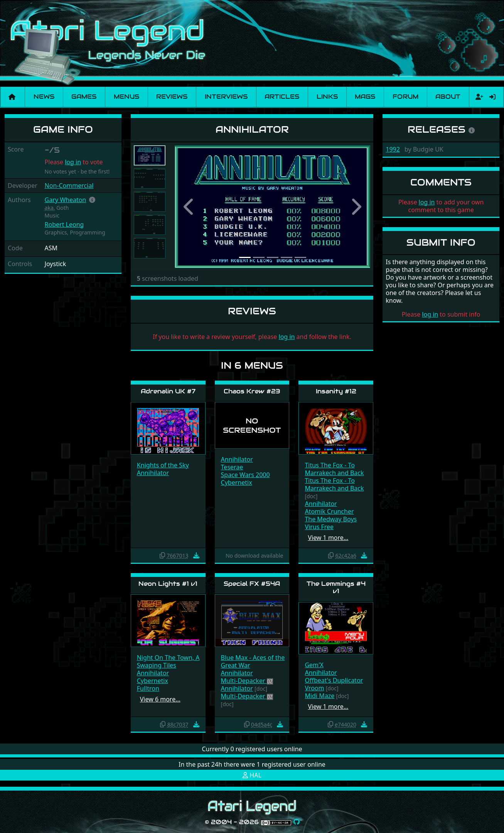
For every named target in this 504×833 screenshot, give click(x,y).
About (448, 97)
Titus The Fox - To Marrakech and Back (334, 469)
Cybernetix (237, 482)
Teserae (232, 467)
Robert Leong (64, 224)
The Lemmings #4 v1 (336, 587)
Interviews (226, 97)
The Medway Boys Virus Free (331, 523)
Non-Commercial (69, 185)
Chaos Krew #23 (252, 391)
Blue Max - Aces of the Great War (253, 661)
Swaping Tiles (157, 665)
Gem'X (314, 665)
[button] (92, 200)
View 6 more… (160, 699)
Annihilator (153, 473)
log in (73, 162)
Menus (126, 97)
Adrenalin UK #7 (168, 391)
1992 (393, 149)
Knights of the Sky (163, 465)
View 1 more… (328, 538)
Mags (365, 97)
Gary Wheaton (66, 200)
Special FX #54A (252, 584)
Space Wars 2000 (245, 475)
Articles (282, 97)
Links (327, 97)
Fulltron (148, 688)
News (44, 97)
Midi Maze (319, 696)
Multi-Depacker (244, 681)
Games (84, 97)
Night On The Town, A (168, 658)
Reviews (172, 97)
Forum (405, 97)
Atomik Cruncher (329, 511)
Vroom (314, 688)
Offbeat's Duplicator (334, 680)
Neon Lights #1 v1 (168, 584)
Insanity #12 (336, 391)
